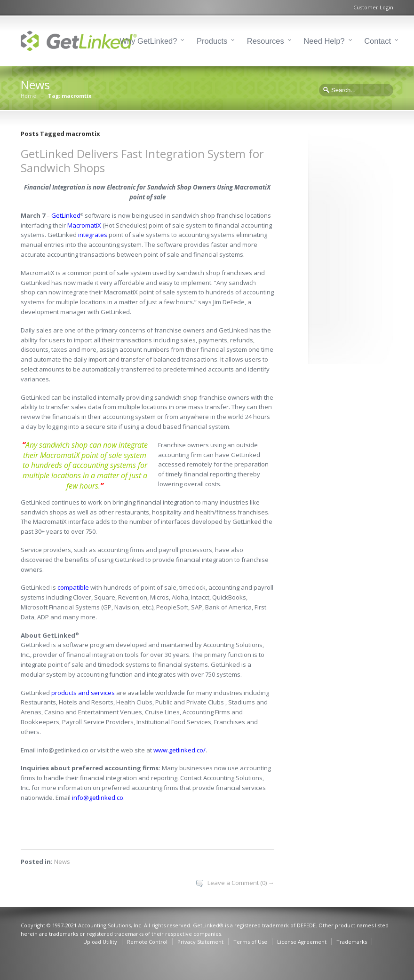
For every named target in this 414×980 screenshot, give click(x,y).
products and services (83, 693)
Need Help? (324, 41)
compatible (73, 587)
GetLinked (66, 215)
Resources (266, 41)
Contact (378, 41)
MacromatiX (84, 225)
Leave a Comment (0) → (241, 883)
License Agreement (302, 942)
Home (28, 96)
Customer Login (373, 7)
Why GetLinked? (149, 41)
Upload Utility (100, 942)
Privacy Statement (200, 942)
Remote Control (147, 942)
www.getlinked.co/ (179, 750)
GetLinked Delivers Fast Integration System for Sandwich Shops (142, 161)
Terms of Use (250, 942)
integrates (93, 235)
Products (212, 41)
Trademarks (352, 942)
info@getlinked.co (98, 798)
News (62, 861)
